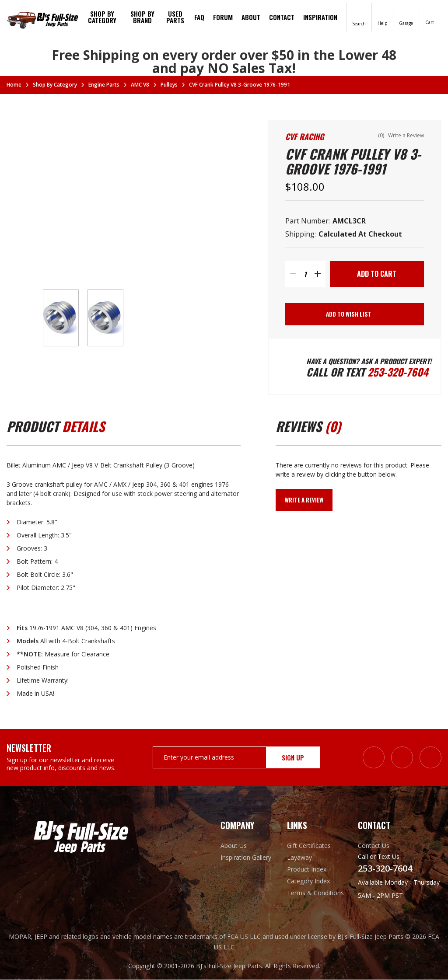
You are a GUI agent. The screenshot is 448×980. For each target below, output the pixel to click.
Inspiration (320, 17)
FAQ (199, 17)
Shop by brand (142, 17)
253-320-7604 (398, 372)
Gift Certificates (309, 846)
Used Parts (175, 17)
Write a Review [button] (406, 135)
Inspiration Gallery (246, 858)
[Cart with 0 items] (430, 16)
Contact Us (374, 846)
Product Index (307, 870)
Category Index (308, 881)
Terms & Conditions (315, 893)
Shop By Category (102, 17)
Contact (282, 17)
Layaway (299, 858)
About (251, 17)
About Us (234, 846)
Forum (223, 17)
